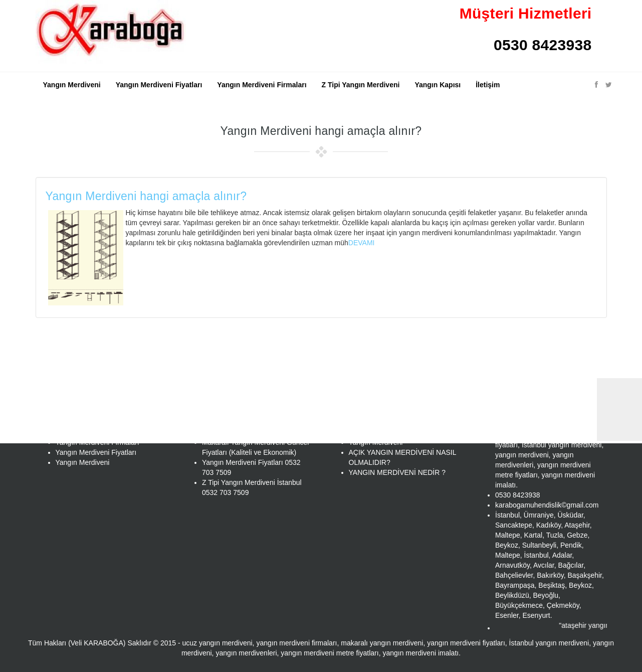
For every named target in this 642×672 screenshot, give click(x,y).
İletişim (488, 85)
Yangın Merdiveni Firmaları (262, 85)
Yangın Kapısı (438, 85)
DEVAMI (362, 243)
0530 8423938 (543, 45)
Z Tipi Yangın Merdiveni (361, 85)
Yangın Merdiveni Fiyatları (159, 85)
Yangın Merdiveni (72, 85)
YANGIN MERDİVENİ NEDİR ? (397, 472)
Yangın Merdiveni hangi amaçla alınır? (146, 196)
